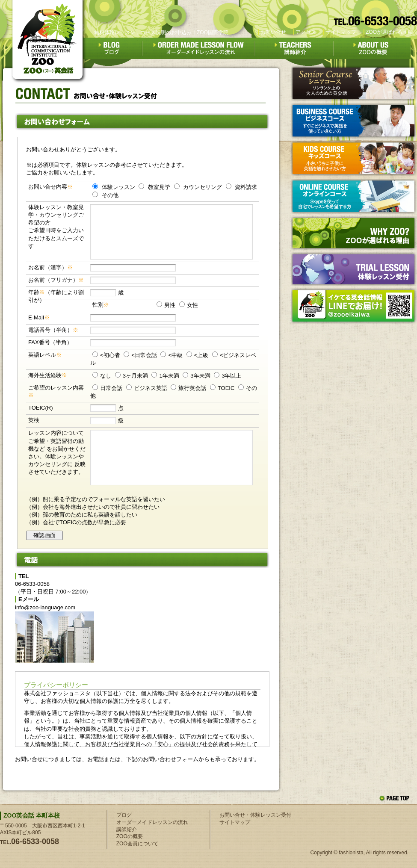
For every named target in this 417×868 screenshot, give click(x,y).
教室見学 (159, 187)
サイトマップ (341, 32)
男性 (170, 305)
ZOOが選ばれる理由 (389, 32)
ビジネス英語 (151, 388)
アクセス (306, 32)
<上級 (201, 355)
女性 (192, 305)
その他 (110, 195)
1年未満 (169, 376)
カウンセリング (203, 187)
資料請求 (246, 187)
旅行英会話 (192, 388)
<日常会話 (144, 355)
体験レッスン (118, 187)
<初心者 (110, 355)
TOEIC (226, 388)
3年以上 (231, 376)
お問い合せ (273, 32)
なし (106, 376)
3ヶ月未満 (135, 376)
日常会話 (111, 388)
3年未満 (200, 376)
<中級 (175, 355)
